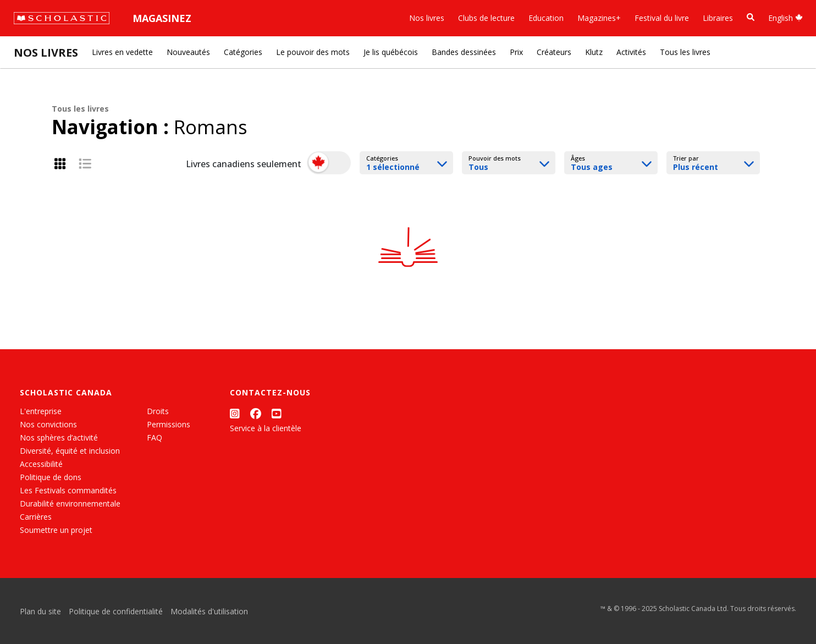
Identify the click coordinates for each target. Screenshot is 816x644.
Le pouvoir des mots (313, 52)
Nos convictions (48, 424)
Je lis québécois (391, 52)
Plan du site (40, 611)
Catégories (243, 52)
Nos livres (427, 18)
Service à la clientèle (266, 428)
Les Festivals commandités (68, 490)
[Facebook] (256, 413)
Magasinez (162, 18)
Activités (631, 52)
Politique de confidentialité (116, 611)
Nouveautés (188, 52)
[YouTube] (277, 413)
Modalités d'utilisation (209, 611)
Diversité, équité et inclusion (70, 451)
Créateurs (554, 52)
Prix (516, 52)
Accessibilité (41, 464)
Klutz (594, 52)
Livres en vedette (122, 52)
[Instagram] (235, 413)
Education (546, 18)
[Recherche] (751, 17)
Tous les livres (685, 52)
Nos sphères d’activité (59, 437)
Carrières (36, 517)
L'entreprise (41, 411)
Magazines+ (599, 18)
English (785, 18)
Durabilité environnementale (70, 503)
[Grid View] (60, 164)
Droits (158, 411)
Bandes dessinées (464, 52)
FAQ (155, 437)
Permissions (169, 424)
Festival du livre (662, 18)
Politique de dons (51, 477)
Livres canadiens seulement (244, 164)
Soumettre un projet (56, 530)
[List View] (85, 164)
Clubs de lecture (486, 18)
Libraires (718, 18)
